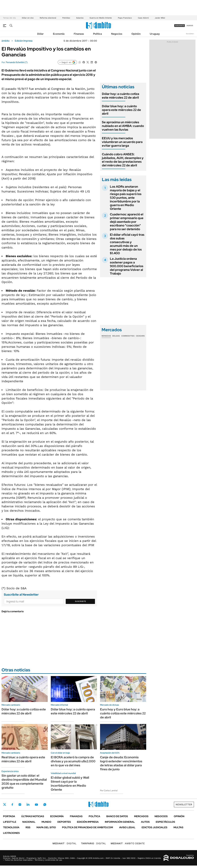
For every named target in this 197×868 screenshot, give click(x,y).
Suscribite (80, 601)
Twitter (5, 805)
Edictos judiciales (154, 827)
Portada (9, 816)
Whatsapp (45, 805)
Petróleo (66, 18)
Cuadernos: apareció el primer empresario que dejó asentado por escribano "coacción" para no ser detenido (127, 222)
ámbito (6, 41)
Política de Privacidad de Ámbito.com (87, 827)
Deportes (64, 822)
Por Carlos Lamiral (109, 791)
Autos (145, 822)
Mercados (141, 816)
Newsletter (190, 34)
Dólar (40, 34)
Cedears (140, 336)
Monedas (106, 336)
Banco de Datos (117, 816)
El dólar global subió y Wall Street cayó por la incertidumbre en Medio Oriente (70, 784)
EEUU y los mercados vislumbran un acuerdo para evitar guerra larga (122, 142)
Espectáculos (165, 822)
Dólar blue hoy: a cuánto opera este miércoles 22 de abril (121, 110)
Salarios (80, 18)
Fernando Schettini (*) (17, 62)
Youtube (36, 805)
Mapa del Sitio (46, 827)
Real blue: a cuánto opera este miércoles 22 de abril (23, 759)
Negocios (117, 34)
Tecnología (11, 827)
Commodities (128, 336)
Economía (59, 34)
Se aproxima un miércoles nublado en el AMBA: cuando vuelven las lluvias (123, 126)
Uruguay (155, 34)
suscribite (180, 25)
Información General (120, 822)
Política (97, 34)
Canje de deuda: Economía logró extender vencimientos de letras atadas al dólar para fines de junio (121, 763)
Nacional (29, 822)
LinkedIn (28, 805)
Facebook (12, 805)
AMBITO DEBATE (128, 843)
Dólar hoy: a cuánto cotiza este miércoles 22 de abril (121, 96)
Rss (28, 827)
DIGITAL (64, 843)
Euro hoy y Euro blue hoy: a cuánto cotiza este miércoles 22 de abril (123, 713)
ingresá (190, 25)
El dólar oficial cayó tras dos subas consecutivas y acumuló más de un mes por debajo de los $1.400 (127, 244)
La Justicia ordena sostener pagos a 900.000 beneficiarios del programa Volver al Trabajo (127, 266)
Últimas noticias (33, 816)
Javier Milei (160, 18)
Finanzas (79, 34)
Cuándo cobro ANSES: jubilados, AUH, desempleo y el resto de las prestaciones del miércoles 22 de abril (123, 160)
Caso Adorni (143, 18)
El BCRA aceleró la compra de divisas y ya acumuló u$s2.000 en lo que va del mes (73, 761)
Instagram (20, 805)
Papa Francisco (125, 18)
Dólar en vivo (28, 18)
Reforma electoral (48, 18)
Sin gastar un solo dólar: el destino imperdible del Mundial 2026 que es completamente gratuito (24, 782)
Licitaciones (11, 833)
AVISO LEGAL (127, 827)
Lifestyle (10, 822)
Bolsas (116, 336)
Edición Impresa (88, 822)
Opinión (136, 34)
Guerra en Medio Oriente (101, 18)
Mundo (46, 822)
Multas (178, 827)
